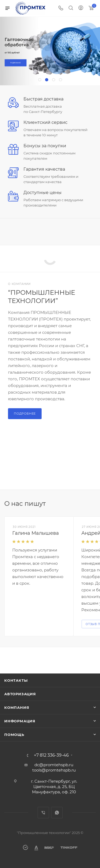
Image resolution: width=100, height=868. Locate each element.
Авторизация (20, 694)
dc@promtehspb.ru (54, 765)
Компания (17, 707)
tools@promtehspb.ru (54, 770)
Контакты (16, 680)
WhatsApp (57, 813)
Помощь (14, 735)
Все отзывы (94, 504)
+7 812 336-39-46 (51, 755)
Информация (20, 721)
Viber (43, 813)
